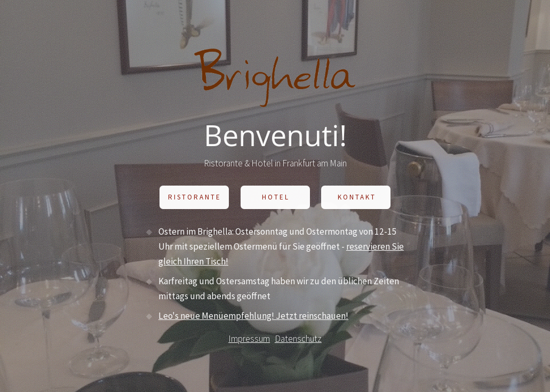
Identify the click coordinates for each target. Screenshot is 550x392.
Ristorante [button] (195, 198)
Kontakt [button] (357, 198)
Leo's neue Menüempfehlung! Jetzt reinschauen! (253, 316)
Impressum (249, 340)
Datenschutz (298, 340)
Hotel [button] (276, 198)
